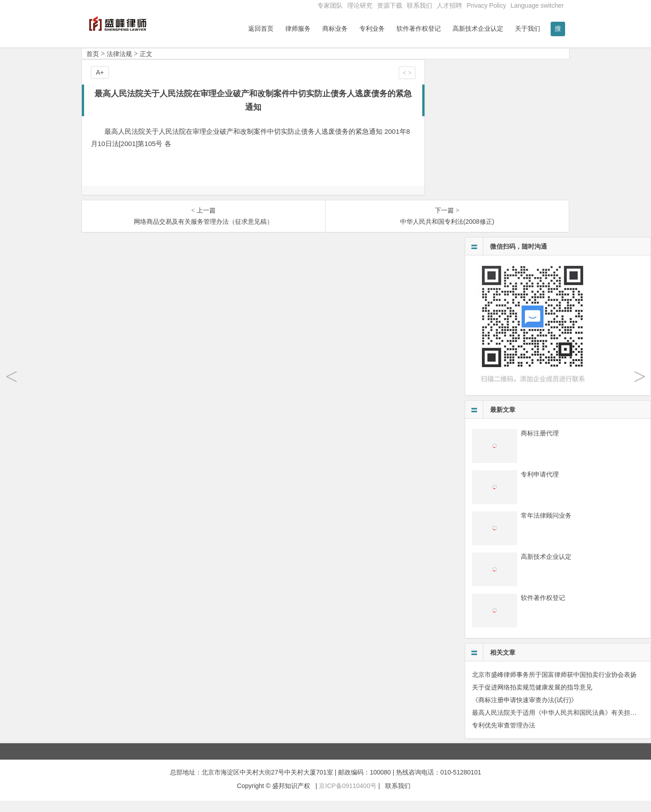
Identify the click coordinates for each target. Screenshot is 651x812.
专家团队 (330, 5)
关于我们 (528, 28)
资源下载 (390, 5)
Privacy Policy (486, 5)
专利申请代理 (540, 486)
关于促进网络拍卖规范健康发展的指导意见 (532, 699)
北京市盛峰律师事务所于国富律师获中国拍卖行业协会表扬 (554, 686)
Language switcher (537, 5)
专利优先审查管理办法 (504, 736)
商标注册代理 (540, 444)
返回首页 (261, 28)
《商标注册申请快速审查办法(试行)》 (525, 711)
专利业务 (372, 28)
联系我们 (420, 5)
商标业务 (335, 28)
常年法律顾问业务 (546, 527)
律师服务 (298, 28)
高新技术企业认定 (478, 28)
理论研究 (360, 5)
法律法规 (119, 65)
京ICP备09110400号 (348, 797)
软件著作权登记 (419, 28)
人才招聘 (449, 5)
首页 (93, 65)
